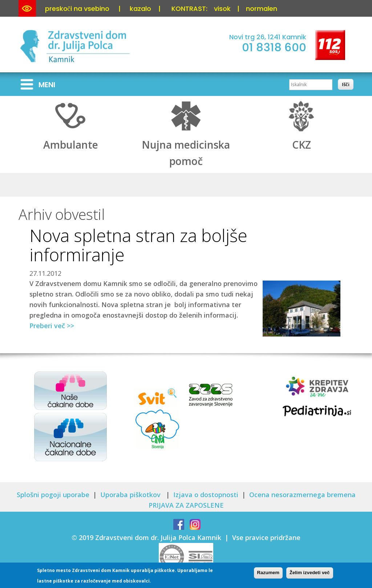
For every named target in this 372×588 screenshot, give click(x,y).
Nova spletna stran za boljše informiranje (138, 245)
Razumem (268, 574)
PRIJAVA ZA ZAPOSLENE (186, 505)
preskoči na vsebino (77, 9)
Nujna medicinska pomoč (186, 145)
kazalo (140, 9)
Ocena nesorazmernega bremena (302, 495)
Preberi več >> (52, 326)
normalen (262, 9)
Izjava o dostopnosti (206, 495)
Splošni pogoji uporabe (53, 495)
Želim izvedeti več (310, 574)
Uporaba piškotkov (131, 495)
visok (222, 9)
